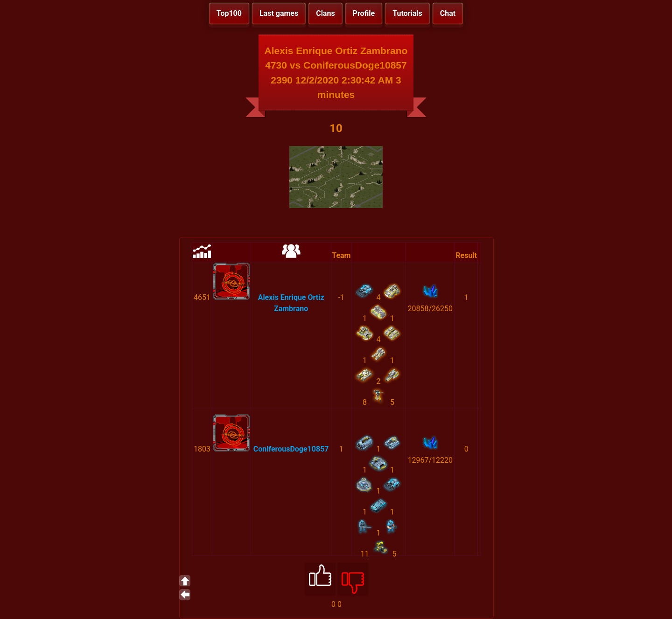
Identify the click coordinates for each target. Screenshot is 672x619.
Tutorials (407, 13)
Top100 (229, 13)
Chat (448, 13)
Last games (279, 13)
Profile (364, 13)
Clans (325, 13)
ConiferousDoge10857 (291, 449)
